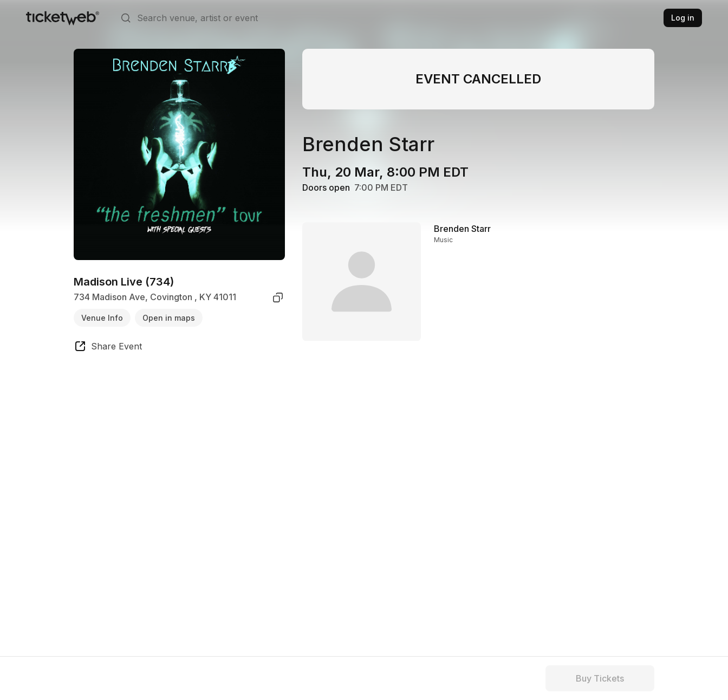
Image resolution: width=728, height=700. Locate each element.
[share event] (108, 348)
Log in (683, 18)
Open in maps (169, 318)
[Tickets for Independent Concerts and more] (63, 18)
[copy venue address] (278, 297)
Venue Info (102, 318)
